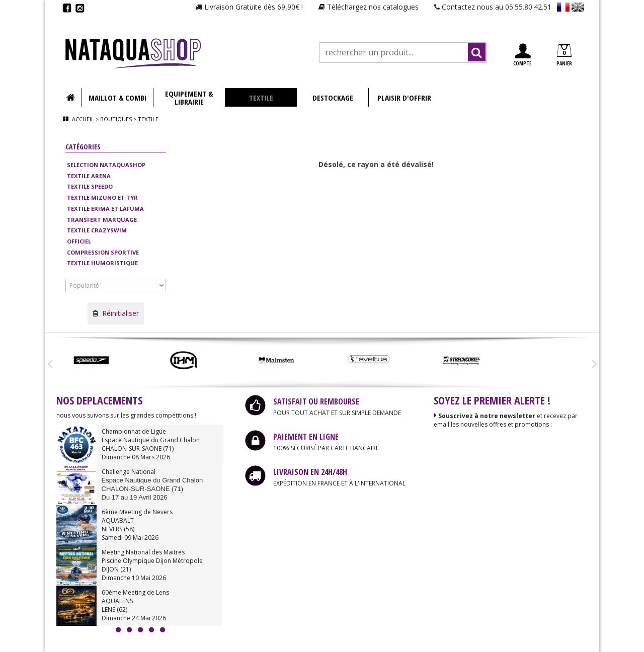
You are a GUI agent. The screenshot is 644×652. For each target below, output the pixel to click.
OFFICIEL (79, 241)
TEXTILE (261, 98)
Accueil (83, 119)
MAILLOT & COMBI (117, 98)
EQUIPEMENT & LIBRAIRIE (189, 98)
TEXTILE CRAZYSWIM (97, 230)
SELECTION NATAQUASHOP (106, 165)
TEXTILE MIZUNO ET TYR (102, 197)
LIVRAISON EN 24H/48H (310, 472)
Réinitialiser (116, 313)
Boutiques (116, 119)
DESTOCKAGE (333, 98)
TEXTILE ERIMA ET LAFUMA (105, 209)
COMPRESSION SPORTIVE (103, 252)
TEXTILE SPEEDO (90, 186)
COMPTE (522, 55)
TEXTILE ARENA (89, 176)
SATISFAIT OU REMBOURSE (316, 401)
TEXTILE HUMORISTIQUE (102, 263)
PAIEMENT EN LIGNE (306, 437)
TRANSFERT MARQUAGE (102, 220)
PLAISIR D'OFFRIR (404, 98)
